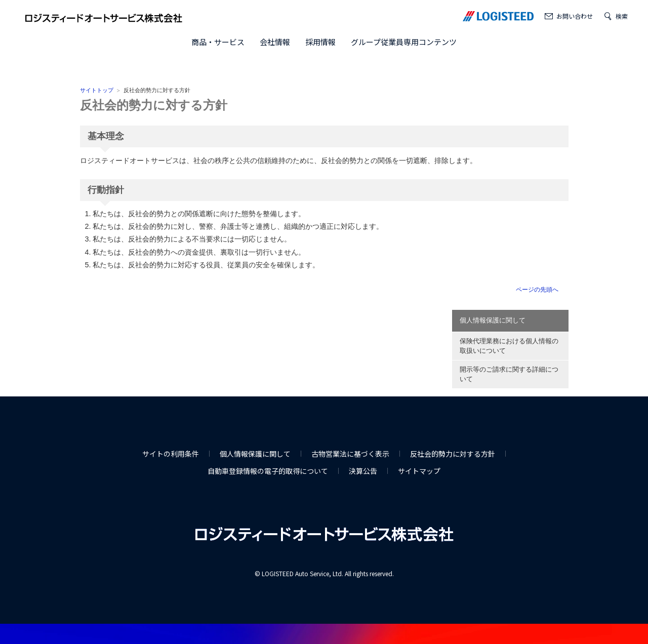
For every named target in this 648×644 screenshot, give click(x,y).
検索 (622, 16)
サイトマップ (419, 471)
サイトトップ (97, 90)
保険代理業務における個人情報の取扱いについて (509, 346)
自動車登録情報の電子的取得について (268, 471)
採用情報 (320, 42)
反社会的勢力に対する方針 (154, 105)
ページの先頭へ (537, 290)
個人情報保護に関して (493, 320)
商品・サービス (218, 42)
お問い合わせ (575, 16)
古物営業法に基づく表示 (350, 454)
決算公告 (363, 471)
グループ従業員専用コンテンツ (404, 42)
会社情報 (275, 42)
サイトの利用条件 (171, 454)
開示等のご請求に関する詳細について (509, 374)
